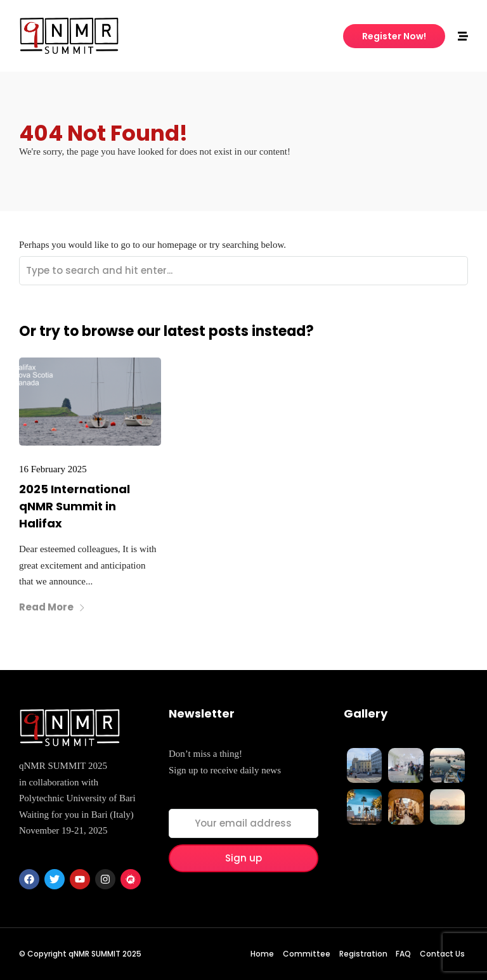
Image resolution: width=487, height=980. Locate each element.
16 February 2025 (53, 469)
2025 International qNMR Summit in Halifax (75, 506)
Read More (52, 607)
